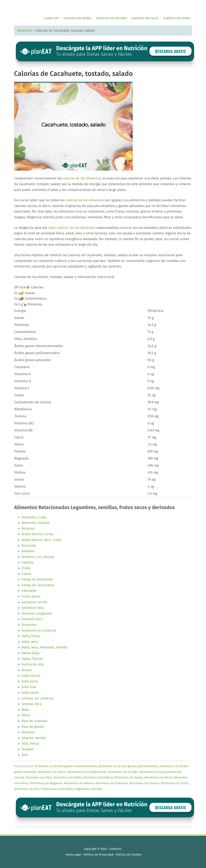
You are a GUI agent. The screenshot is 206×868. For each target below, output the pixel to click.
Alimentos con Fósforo (98, 777)
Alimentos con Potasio (79, 783)
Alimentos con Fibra (39, 777)
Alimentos (25, 31)
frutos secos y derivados (57, 789)
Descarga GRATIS (170, 51)
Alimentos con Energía (123, 772)
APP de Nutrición (42, 6)
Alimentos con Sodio (175, 783)
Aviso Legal (74, 855)
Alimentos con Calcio (52, 772)
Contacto (115, 849)
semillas (97, 789)
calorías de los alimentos (82, 178)
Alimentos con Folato (68, 777)
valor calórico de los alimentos (72, 228)
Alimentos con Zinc (27, 789)
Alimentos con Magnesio (46, 783)
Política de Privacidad (98, 855)
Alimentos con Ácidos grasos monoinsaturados (66, 766)
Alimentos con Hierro (158, 777)
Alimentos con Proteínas (112, 783)
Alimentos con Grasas (128, 777)
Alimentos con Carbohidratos (87, 772)
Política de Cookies (129, 855)
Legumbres (82, 789)
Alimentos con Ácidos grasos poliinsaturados (128, 766)
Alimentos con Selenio (144, 783)
